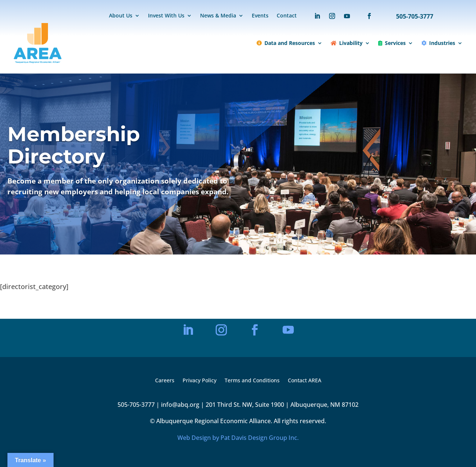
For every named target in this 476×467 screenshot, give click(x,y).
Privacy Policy (200, 381)
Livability (347, 43)
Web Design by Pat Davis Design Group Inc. (238, 438)
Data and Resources (286, 43)
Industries (438, 43)
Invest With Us (166, 16)
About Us (121, 16)
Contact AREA (305, 381)
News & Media (218, 16)
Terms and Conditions (252, 381)
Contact (287, 16)
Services (392, 43)
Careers (165, 381)
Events (260, 16)
